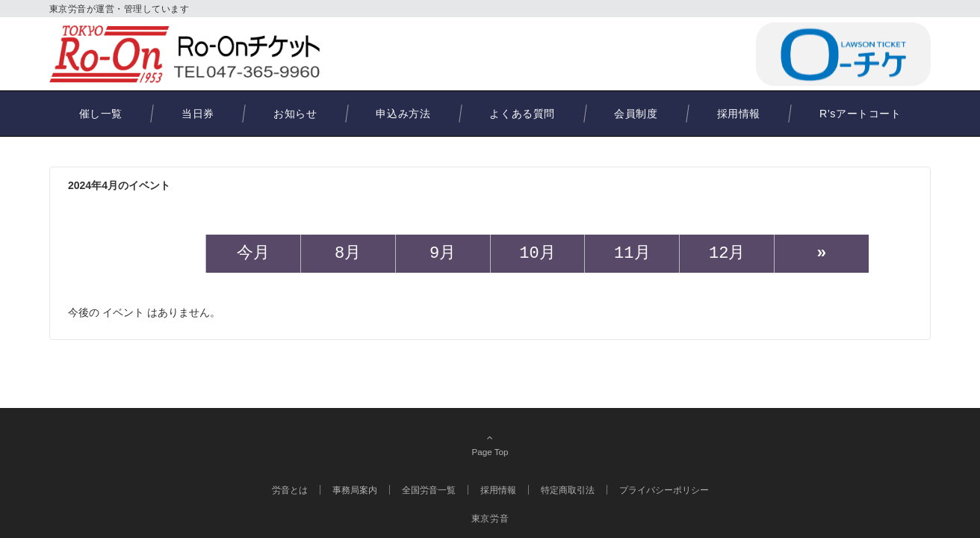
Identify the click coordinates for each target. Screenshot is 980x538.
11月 (632, 254)
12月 (727, 254)
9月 (443, 254)
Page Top (490, 445)
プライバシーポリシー (664, 490)
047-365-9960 (673, 53)
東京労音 (490, 518)
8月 (348, 254)
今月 (253, 254)
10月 (537, 254)
